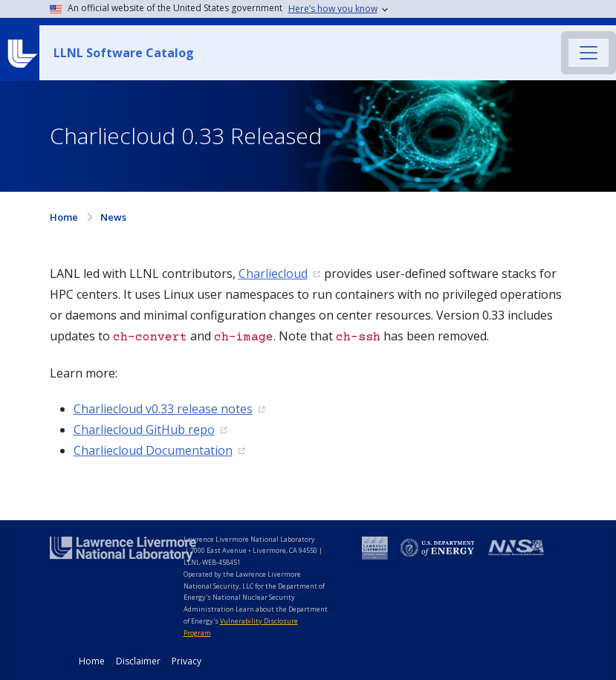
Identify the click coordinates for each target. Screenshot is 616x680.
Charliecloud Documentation (153, 450)
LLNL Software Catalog (124, 53)
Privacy (187, 661)
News (113, 217)
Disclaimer (138, 661)
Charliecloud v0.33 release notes (163, 409)
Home (64, 217)
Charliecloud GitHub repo (144, 430)
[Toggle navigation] (589, 53)
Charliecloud (273, 273)
